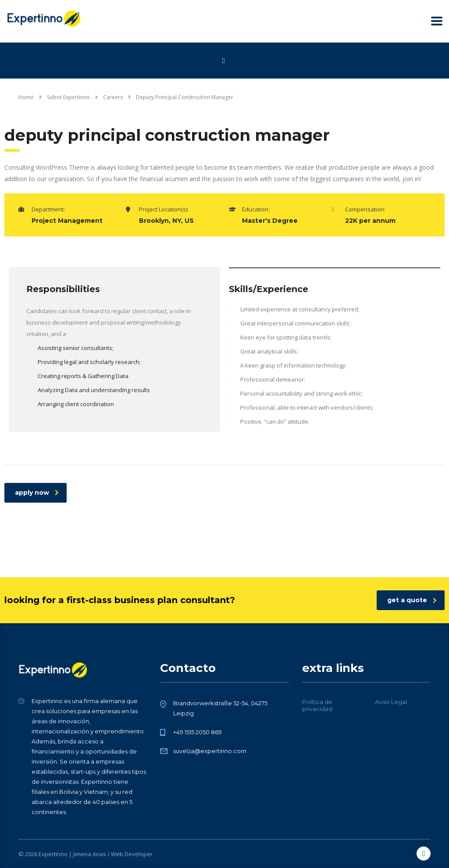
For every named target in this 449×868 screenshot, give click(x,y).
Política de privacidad (317, 705)
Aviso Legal (391, 702)
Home (26, 97)
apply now (37, 493)
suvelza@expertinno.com (210, 751)
